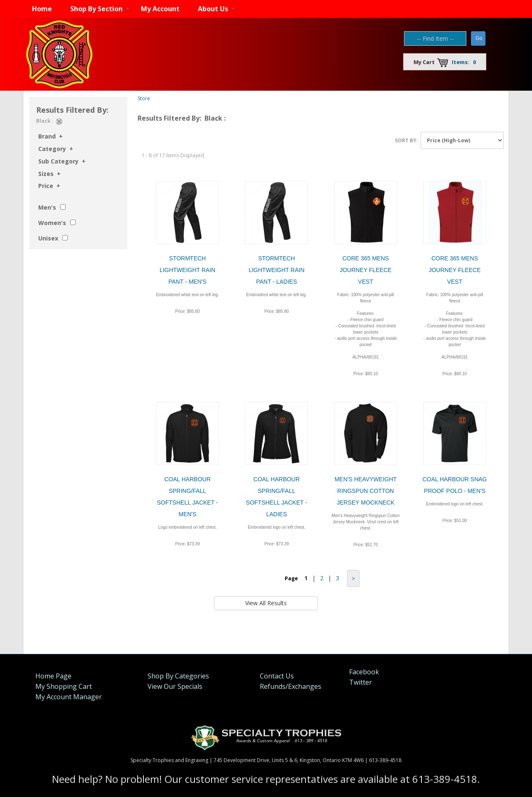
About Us (213, 9)
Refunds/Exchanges (291, 686)
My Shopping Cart (64, 686)
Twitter (361, 682)
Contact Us (277, 676)
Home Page (53, 676)
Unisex (48, 238)
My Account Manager (69, 697)
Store (144, 98)
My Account (160, 9)
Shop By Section (96, 9)
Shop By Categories (178, 676)
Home (42, 9)
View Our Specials (175, 686)
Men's (47, 207)
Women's (52, 223)
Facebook (364, 672)
